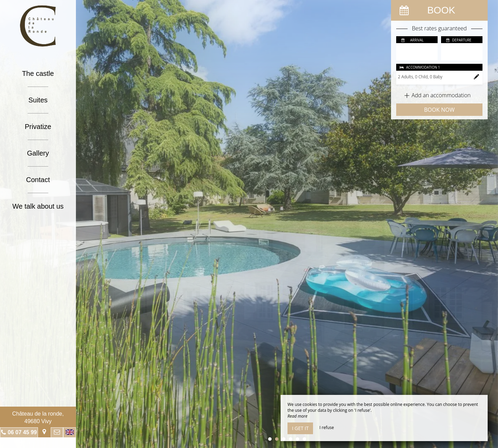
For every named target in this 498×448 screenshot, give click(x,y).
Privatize (38, 127)
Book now (439, 110)
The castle (38, 73)
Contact (38, 180)
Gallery (38, 153)
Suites (38, 100)
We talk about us (38, 206)
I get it (300, 428)
